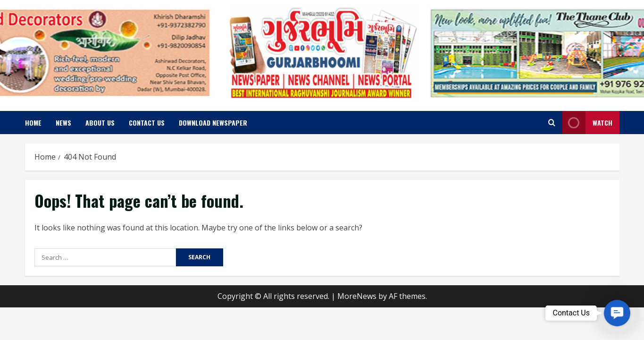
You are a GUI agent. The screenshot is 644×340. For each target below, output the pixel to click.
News (63, 123)
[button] (617, 313)
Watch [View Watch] (587, 123)
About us (100, 123)
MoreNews (357, 296)
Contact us (147, 123)
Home (33, 123)
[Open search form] (552, 123)
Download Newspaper (213, 123)
